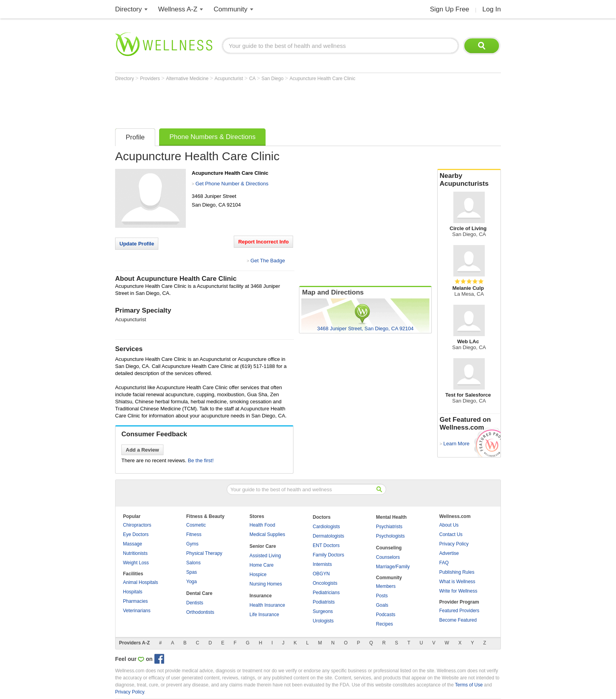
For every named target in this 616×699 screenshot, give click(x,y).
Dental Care (199, 593)
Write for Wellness (458, 591)
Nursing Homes (266, 584)
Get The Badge (268, 261)
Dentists (195, 603)
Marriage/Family (393, 567)
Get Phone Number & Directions (232, 184)
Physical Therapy (204, 553)
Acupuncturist (229, 79)
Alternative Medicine (188, 79)
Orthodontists (200, 612)
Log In (492, 9)
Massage (133, 544)
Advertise (449, 553)
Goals (382, 605)
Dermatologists (328, 536)
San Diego (273, 79)
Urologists (323, 621)
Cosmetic (196, 525)
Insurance (261, 596)
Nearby (469, 180)
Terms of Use (469, 685)
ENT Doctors (326, 545)
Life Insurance (264, 615)
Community (231, 9)
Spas (192, 572)
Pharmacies (135, 601)
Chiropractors (137, 525)
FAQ (444, 563)
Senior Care (263, 546)
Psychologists (390, 536)
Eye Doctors (136, 534)
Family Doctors (328, 555)
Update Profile (137, 244)
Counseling (389, 548)
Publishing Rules (457, 572)
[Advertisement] (258, 103)
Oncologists (325, 583)
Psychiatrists (389, 527)
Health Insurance (267, 605)
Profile (135, 137)
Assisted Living (265, 556)
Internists (322, 564)
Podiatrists (324, 602)
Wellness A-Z (178, 9)
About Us (449, 525)
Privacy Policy (454, 544)
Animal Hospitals (140, 582)
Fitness (194, 534)
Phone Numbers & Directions (212, 137)
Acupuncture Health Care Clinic (322, 79)
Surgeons (323, 611)
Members (386, 586)
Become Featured (458, 620)
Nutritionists (135, 553)
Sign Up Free (449, 9)
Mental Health (391, 517)
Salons (193, 563)
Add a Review (142, 450)
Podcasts (386, 615)
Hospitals (133, 592)
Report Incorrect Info (263, 242)
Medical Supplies (267, 534)
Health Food (262, 525)
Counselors (388, 557)
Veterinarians (137, 611)
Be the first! (201, 460)
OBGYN (321, 574)
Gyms (192, 544)
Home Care (261, 565)
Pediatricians (326, 593)
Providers (150, 79)
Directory (128, 9)
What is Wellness (457, 582)
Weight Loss (136, 563)
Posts (382, 596)
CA (253, 79)
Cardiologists (326, 527)
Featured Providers (459, 611)
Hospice (258, 575)
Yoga (192, 582)
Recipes (384, 624)
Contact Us (451, 534)
